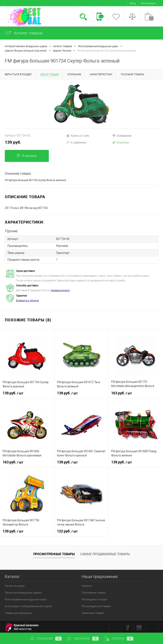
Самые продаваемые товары (105, 553)
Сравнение (46, 639)
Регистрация (148, 3)
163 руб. (121, 393)
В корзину (27, 156)
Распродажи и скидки (94, 599)
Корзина (119, 639)
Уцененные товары (93, 612)
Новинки (87, 585)
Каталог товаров (24, 33)
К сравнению (76, 142)
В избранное (122, 136)
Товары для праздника (18, 612)
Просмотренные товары (54, 553)
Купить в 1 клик (78, 136)
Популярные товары (94, 592)
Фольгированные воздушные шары (26, 599)
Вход (133, 3)
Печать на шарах (15, 585)
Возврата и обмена (27, 300)
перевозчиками (60, 290)
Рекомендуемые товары (96, 606)
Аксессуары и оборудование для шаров (28, 606)
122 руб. (67, 531)
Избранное (83, 639)
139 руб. (13, 142)
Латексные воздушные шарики (23, 592)
